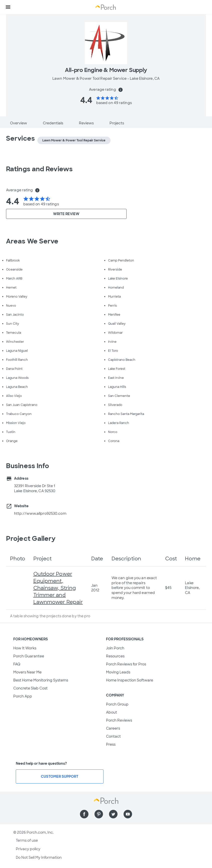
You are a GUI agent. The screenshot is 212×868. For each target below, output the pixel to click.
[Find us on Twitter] (113, 814)
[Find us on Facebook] (84, 814)
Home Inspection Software (130, 680)
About (112, 712)
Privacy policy (28, 849)
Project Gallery (31, 539)
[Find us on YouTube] (128, 814)
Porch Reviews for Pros (126, 664)
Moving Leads (118, 672)
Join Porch (115, 648)
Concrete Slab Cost (30, 688)
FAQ (17, 664)
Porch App (23, 696)
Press (111, 744)
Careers (113, 728)
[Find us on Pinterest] (99, 814)
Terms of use (27, 840)
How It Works (25, 648)
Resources (115, 656)
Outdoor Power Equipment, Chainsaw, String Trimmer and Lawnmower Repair (58, 588)
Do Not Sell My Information (39, 857)
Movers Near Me (27, 672)
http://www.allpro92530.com (40, 513)
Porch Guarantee (29, 656)
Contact (113, 736)
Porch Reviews (119, 720)
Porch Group (117, 704)
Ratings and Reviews (39, 169)
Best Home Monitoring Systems (41, 680)
